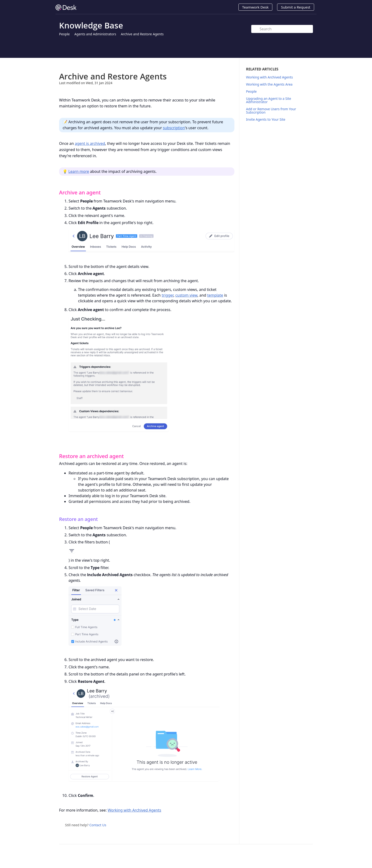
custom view (186, 295)
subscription (174, 128)
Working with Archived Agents (135, 810)
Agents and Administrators (95, 34)
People (64, 34)
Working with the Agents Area (269, 84)
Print (218, 65)
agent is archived (90, 143)
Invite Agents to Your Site (266, 119)
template (215, 295)
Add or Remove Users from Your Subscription (271, 111)
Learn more (79, 171)
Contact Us (98, 825)
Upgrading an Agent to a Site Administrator (269, 100)
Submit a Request (296, 7)
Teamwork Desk (256, 7)
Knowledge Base (91, 25)
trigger (167, 295)
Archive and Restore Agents (142, 34)
